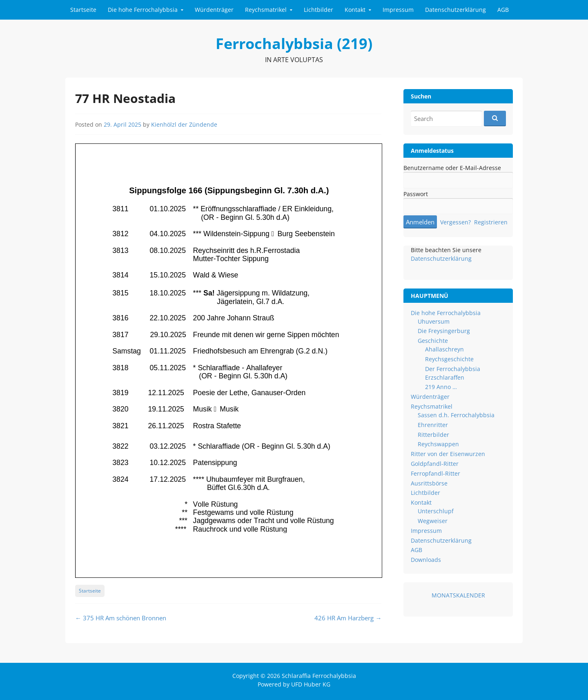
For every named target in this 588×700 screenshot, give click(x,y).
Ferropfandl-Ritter (435, 473)
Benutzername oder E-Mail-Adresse (452, 168)
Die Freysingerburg (444, 331)
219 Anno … (441, 387)
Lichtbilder (318, 10)
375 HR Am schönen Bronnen (121, 618)
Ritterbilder (433, 435)
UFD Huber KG (311, 684)
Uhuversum (434, 321)
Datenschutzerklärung (455, 10)
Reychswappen (438, 444)
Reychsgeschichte (449, 359)
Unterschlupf (436, 511)
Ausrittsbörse (429, 483)
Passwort (416, 194)
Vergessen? (455, 222)
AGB (503, 10)
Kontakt (355, 10)
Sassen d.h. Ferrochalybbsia (456, 415)
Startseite (83, 10)
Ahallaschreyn (444, 349)
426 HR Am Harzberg (348, 618)
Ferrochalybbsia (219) (294, 44)
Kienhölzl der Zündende (184, 124)
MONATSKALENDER (458, 595)
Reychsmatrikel (266, 10)
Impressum (398, 10)
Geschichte (433, 341)
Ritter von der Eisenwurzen (448, 454)
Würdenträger (214, 10)
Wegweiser (433, 521)
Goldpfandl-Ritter (435, 464)
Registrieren (491, 222)
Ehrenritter (433, 425)
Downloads (426, 560)
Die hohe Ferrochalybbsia (143, 10)
